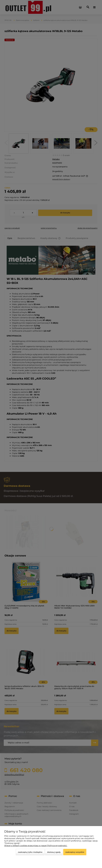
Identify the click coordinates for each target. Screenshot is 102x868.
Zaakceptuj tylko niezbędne (30, 852)
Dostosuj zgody (54, 852)
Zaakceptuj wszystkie (75, 852)
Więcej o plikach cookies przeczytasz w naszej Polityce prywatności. (36, 846)
